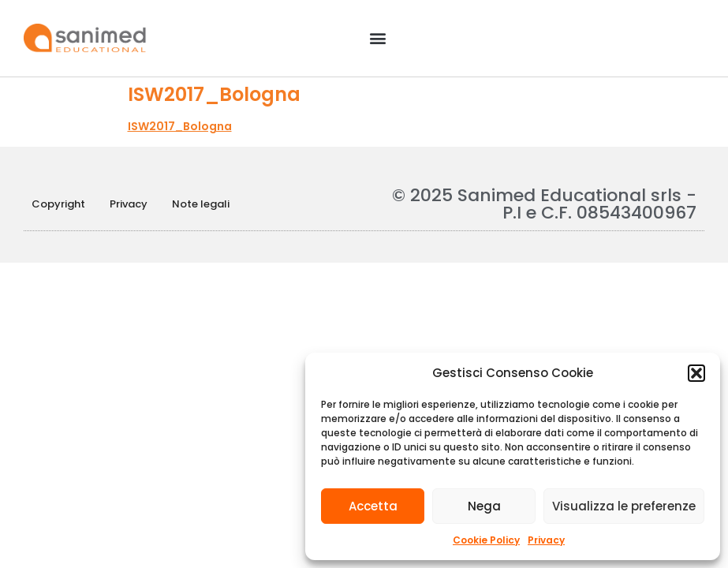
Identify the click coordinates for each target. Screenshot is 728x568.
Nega (484, 506)
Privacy (546, 540)
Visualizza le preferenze (624, 506)
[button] (696, 373)
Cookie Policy (486, 540)
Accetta (373, 506)
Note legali (201, 204)
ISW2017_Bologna (180, 126)
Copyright (58, 204)
